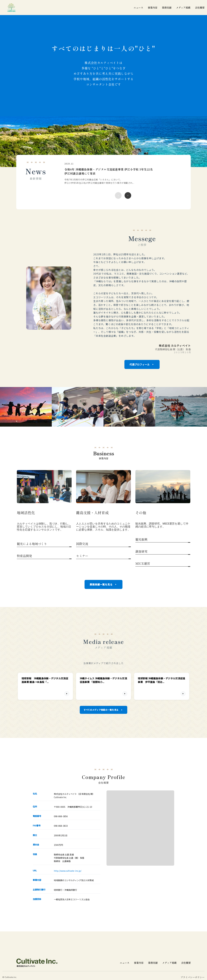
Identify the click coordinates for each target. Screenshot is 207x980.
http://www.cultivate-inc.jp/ (68, 872)
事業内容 (153, 8)
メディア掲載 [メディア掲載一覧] (183, 8)
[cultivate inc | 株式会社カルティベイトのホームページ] (11, 8)
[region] (123, 182)
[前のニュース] (118, 195)
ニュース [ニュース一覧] (138, 8)
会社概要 (200, 8)
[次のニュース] (128, 195)
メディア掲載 (169, 964)
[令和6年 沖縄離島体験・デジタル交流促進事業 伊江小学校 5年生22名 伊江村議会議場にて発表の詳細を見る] (123, 173)
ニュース (125, 964)
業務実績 (153, 964)
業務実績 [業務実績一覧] (167, 8)
